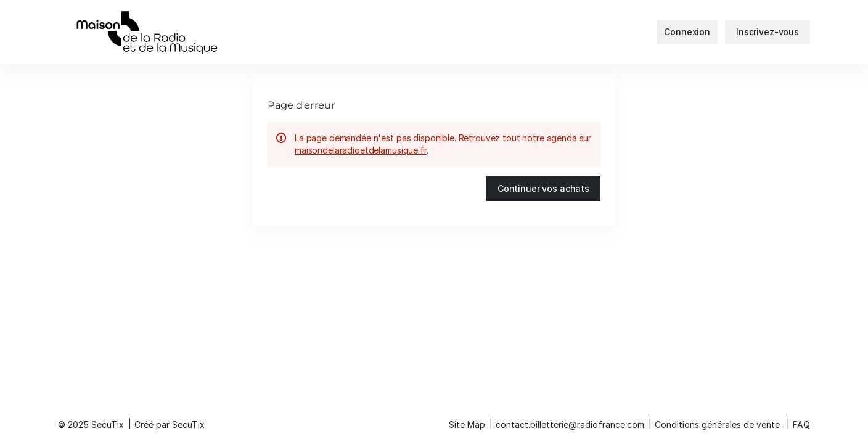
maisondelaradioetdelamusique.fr (361, 150)
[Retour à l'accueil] (181, 32)
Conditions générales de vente (717, 425)
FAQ (801, 425)
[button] (543, 189)
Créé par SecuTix (170, 425)
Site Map (467, 425)
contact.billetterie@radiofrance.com (570, 425)
